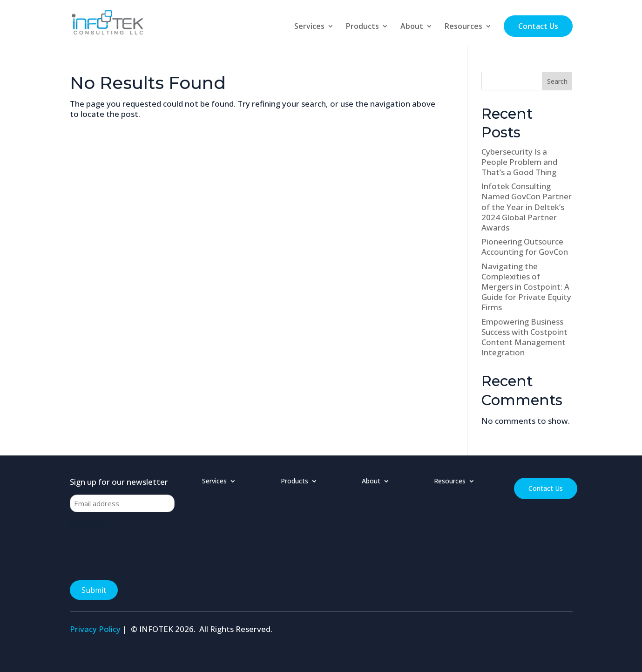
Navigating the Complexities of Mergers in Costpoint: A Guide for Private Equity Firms (526, 287)
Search (557, 81)
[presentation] (141, 552)
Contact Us (538, 26)
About (412, 27)
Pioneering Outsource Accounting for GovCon (525, 247)
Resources (463, 27)
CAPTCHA (88, 525)
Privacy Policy (95, 629)
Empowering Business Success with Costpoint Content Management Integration (524, 337)
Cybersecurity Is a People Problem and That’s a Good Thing (519, 162)
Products (362, 27)
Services (309, 27)
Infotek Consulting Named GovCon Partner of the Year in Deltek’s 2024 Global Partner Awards (527, 207)
